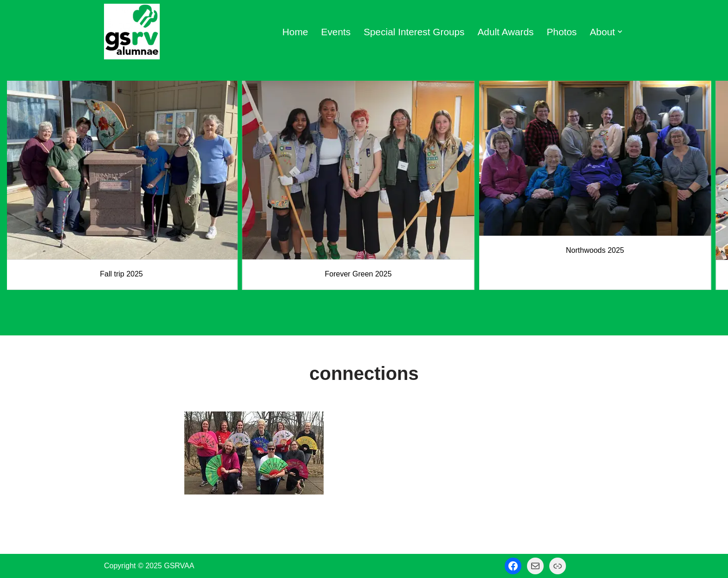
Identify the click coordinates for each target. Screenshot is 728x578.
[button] (620, 32)
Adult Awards (505, 32)
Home (295, 32)
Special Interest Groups (414, 32)
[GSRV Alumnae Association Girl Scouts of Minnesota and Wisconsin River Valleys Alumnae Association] (132, 32)
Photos (562, 32)
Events (336, 32)
